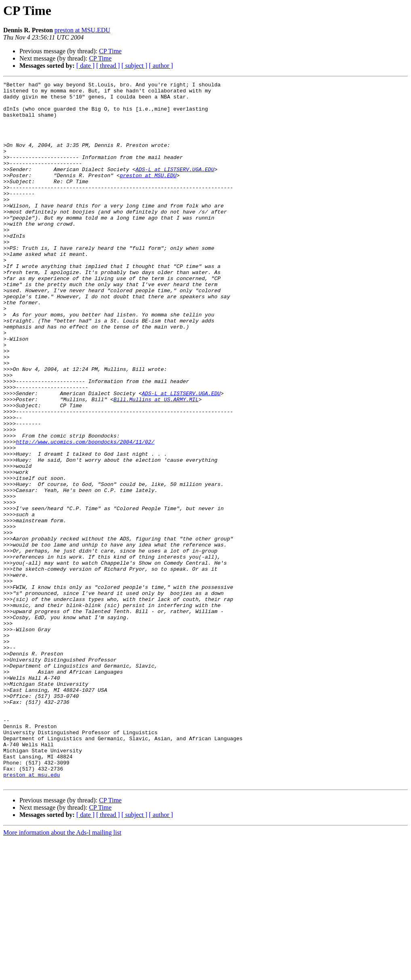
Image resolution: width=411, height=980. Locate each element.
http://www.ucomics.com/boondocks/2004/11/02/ (85, 514)
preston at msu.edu (31, 914)
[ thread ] (108, 66)
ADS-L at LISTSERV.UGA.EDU (175, 187)
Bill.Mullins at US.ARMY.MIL (156, 463)
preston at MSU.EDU (82, 30)
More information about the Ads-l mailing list (62, 973)
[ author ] (161, 66)
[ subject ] (134, 66)
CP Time (110, 51)
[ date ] (85, 66)
